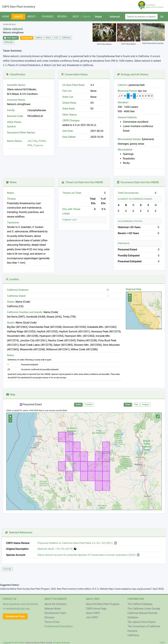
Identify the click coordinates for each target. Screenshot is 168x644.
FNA (35, 141)
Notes (11, 182)
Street (128, 404)
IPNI (30, 145)
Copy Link (27, 38)
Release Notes (53, 609)
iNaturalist (9, 42)
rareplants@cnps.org (18, 609)
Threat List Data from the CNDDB (82, 182)
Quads (78, 404)
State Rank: (69, 109)
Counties (89, 404)
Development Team (15, 616)
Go (162, 17)
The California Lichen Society (144, 609)
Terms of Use (52, 622)
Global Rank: (69, 103)
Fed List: (67, 91)
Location (13, 279)
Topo (136, 404)
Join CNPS (92, 617)
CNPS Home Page (96, 609)
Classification (16, 74)
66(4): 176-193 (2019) (55, 549)
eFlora (48, 38)
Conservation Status (75, 74)
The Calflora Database (140, 604)
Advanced (115, 17)
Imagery (145, 404)
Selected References (19, 532)
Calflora (39, 38)
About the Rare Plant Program (103, 604)
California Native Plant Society (38, 643)
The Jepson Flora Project (142, 622)
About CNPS (93, 613)
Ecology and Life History (133, 74)
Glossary (49, 617)
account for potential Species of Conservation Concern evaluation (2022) (87, 555)
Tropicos (38, 145)
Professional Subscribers (59, 626)
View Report (11, 38)
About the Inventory (55, 604)
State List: (68, 97)
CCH (56, 38)
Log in (162, 642)
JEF (29, 141)
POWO (42, 141)
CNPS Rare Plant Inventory (19, 7)
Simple (98, 17)
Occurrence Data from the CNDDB (138, 182)
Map (11, 394)
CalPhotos (66, 38)
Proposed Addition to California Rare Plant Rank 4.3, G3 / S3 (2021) (75, 543)
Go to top (7, 569)
